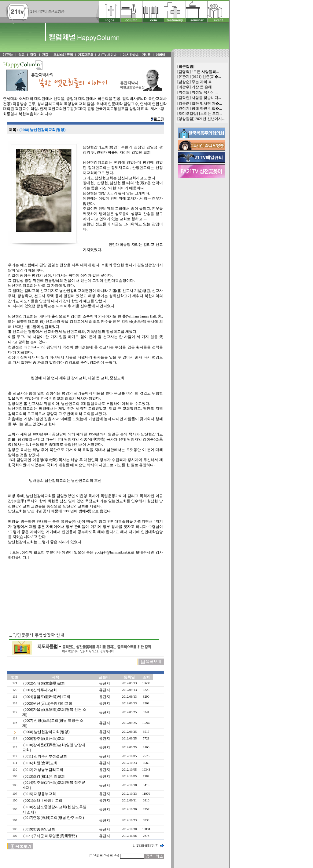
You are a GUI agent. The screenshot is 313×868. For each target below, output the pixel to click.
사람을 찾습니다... (206, 98)
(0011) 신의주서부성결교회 (45, 756)
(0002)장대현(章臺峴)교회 (44, 683)
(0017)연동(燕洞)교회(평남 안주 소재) (53, 818)
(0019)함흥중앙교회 (39, 829)
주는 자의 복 (202, 82)
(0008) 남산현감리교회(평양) (46, 732)
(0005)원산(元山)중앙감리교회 (48, 703)
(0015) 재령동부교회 (40, 794)
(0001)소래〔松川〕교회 (43, 801)
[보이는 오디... (211, 114)
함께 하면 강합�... (207, 108)
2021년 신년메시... (210, 119)
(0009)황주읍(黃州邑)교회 (44, 739)
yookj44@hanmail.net (111, 552)
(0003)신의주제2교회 (40, 690)
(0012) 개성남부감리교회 (43, 770)
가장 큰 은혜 (202, 87)
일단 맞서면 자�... (207, 104)
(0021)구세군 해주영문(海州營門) (50, 836)
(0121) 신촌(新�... (206, 77)
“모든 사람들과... (205, 72)
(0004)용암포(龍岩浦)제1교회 (47, 697)
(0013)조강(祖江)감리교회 (44, 776)
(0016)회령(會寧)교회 (40, 763)
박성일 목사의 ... (205, 92)
